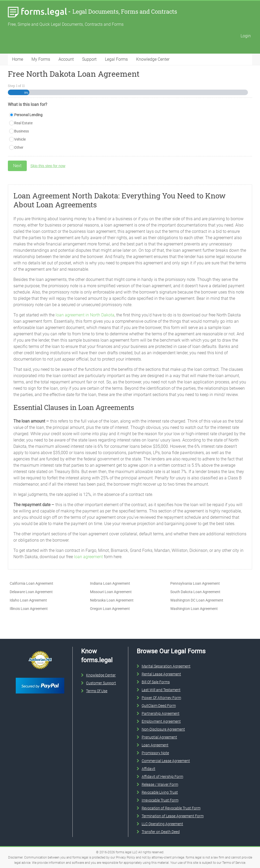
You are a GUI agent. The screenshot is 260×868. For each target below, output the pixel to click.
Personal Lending (28, 115)
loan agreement (88, 557)
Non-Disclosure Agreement (163, 729)
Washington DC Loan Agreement (197, 600)
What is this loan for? (28, 104)
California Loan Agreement (31, 583)
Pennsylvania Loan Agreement (195, 583)
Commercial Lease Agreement (166, 761)
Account (66, 59)
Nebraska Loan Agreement (112, 600)
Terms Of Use (97, 691)
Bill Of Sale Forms (156, 682)
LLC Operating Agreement (162, 824)
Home (18, 59)
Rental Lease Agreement (161, 674)
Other (19, 147)
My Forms (41, 59)
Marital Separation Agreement (166, 666)
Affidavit (148, 769)
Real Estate (23, 123)
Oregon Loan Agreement (110, 609)
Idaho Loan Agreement (28, 600)
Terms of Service (234, 863)
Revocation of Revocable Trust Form (171, 808)
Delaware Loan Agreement (31, 592)
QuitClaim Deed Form (159, 706)
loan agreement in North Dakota (85, 315)
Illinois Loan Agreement (29, 609)
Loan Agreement (155, 745)
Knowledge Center (153, 59)
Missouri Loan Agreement (111, 592)
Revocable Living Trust (160, 792)
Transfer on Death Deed (161, 832)
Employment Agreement (161, 721)
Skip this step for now (48, 166)
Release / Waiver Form (160, 784)
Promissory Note (155, 753)
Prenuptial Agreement (159, 737)
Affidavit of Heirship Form (162, 777)
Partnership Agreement (161, 713)
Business (22, 131)
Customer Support (101, 683)
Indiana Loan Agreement (110, 583)
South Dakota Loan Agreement (195, 592)
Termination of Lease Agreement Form (173, 816)
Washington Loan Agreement (194, 609)
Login (246, 36)
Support (89, 59)
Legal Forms (116, 59)
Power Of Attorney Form (161, 698)
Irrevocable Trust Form (160, 800)
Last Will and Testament (161, 690)
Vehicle (20, 139)
